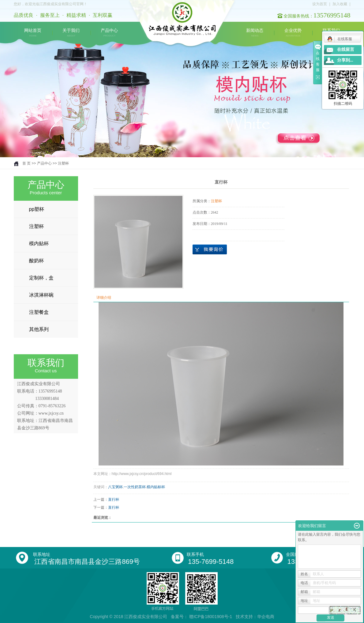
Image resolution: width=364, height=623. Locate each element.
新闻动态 (255, 33)
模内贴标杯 (156, 487)
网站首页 (33, 33)
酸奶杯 (36, 261)
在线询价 (210, 249)
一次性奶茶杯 (135, 487)
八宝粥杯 (115, 487)
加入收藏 (340, 4)
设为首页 (320, 4)
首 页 (26, 163)
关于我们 (71, 33)
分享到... (345, 60)
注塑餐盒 (39, 312)
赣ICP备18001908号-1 (211, 617)
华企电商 (266, 617)
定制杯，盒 (41, 278)
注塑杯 (63, 163)
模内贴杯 (39, 243)
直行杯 (114, 500)
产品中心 (109, 33)
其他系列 (39, 329)
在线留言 (346, 49)
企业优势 (293, 33)
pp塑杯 (37, 209)
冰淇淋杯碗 (41, 295)
